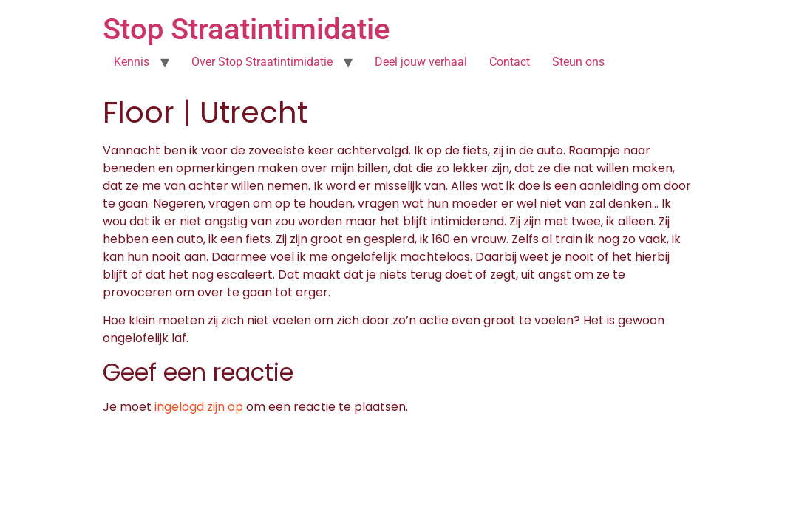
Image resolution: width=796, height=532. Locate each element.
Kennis (132, 62)
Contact (510, 62)
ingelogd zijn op (199, 407)
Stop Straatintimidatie (246, 29)
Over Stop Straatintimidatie (262, 62)
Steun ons (578, 62)
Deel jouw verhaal (421, 62)
